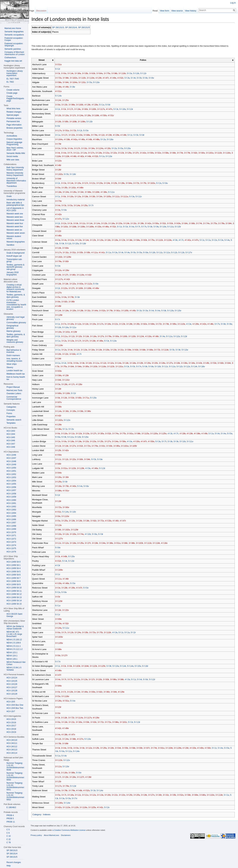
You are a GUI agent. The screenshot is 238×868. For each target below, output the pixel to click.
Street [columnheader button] (43, 60)
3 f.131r (84, 83)
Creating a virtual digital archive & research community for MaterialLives (15, 288)
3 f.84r (74, 367)
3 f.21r (94, 183)
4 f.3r (172, 434)
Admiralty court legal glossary (15, 318)
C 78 (9, 843)
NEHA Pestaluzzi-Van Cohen (16, 663)
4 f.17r (73, 385)
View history (190, 11)
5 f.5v (91, 83)
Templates (11, 423)
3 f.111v (126, 197)
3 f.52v (160, 153)
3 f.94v (82, 367)
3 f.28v (89, 116)
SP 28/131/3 (60, 28)
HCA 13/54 (11, 481)
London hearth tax (14, 371)
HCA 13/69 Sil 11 (14, 591)
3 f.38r (131, 240)
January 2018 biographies (12, 274)
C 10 (9, 836)
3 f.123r (114, 367)
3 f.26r (60, 170)
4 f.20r (109, 149)
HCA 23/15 (11, 719)
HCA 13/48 (11, 461)
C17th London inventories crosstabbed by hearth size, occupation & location (16, 305)
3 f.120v (156, 434)
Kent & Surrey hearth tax (16, 378)
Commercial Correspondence (14, 398)
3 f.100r (81, 105)
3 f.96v (73, 105)
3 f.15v (67, 116)
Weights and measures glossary (15, 341)
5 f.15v (129, 149)
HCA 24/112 (12, 747)
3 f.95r (89, 253)
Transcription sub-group (14, 260)
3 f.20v (75, 311)
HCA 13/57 (11, 490)
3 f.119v (92, 78)
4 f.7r (183, 240)
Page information (14, 125)
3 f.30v (79, 74)
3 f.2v (59, 149)
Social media (12, 156)
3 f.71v (87, 398)
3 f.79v (60, 262)
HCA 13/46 (11, 455)
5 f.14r (198, 367)
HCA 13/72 (11, 539)
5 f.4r (135, 78)
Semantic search (14, 420)
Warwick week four (15, 223)
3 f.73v (60, 201)
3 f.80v (60, 394)
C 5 (8, 830)
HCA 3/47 (11, 444)
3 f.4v (72, 149)
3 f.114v (81, 718)
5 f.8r (144, 135)
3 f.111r (117, 197)
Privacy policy (38, 837)
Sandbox (10, 245)
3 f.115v (147, 434)
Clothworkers (10, 58)
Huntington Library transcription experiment (15, 73)
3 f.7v (65, 324)
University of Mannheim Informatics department (16, 181)
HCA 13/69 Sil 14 (14, 601)
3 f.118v (61, 157)
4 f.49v (115, 78)
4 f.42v (84, 157)
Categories (11, 407)
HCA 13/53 (11, 477)
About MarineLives (53, 837)
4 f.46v (83, 140)
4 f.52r (122, 78)
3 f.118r (158, 543)
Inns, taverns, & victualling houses (14, 360)
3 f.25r (116, 183)
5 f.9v (165, 227)
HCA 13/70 (11, 532)
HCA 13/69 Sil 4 (13, 568)
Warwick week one (15, 214)
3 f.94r (60, 179)
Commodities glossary (16, 323)
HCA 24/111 (12, 743)
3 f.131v (123, 367)
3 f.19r (60, 248)
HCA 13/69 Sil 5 (13, 572)
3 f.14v (85, 153)
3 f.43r (201, 363)
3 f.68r (144, 350)
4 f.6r (177, 240)
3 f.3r (59, 74)
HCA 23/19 (11, 732)
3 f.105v (109, 197)
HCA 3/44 (11, 434)
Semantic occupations (14, 35)
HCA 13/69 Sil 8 (13, 581)
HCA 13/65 (11, 516)
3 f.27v (60, 293)
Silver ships (11, 364)
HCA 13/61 (11, 503)
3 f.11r (78, 153)
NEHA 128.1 (12, 659)
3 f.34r (82, 192)
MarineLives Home (13, 28)
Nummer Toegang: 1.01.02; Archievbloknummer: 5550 (15, 776)
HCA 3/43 (11, 431)
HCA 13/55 (11, 484)
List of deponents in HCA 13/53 (15, 209)
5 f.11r (140, 197)
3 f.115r (84, 78)
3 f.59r (88, 722)
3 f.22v (73, 135)
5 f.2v (105, 140)
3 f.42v (145, 153)
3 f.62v (145, 324)
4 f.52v (88, 791)
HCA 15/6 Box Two (15, 708)
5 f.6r (147, 78)
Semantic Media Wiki (16, 153)
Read (155, 11)
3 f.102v (75, 78)
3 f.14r (72, 74)
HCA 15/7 (11, 711)
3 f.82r (196, 153)
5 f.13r (132, 109)
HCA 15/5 (11, 702)
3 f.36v (60, 429)
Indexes (48, 815)
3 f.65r (80, 398)
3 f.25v (67, 101)
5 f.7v (153, 227)
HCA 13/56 (11, 487)
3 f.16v (113, 223)
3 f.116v (228, 153)
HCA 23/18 (11, 729)
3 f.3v (66, 149)
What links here (13, 109)
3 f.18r (67, 284)
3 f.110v (183, 324)
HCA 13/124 (12, 678)
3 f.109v (99, 227)
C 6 (8, 833)
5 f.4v (140, 227)
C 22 (9, 839)
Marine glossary (13, 331)
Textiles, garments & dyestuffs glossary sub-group (15, 267)
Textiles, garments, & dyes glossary (16, 296)
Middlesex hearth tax (16, 374)
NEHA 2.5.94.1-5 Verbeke (14, 669)
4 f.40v (75, 486)
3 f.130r (68, 394)
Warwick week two (15, 217)
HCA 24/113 (12, 750)
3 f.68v (88, 135)
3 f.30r (94, 197)
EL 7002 (10, 82)
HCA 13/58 (11, 494)
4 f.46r (60, 166)
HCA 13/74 (11, 545)
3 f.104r (87, 666)
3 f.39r (142, 223)
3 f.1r (59, 197)
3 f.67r (148, 748)
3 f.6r (65, 197)
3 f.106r (97, 116)
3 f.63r (94, 74)
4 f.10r (89, 534)
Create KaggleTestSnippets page (15, 99)
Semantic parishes (13, 49)
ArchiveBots (12, 136)
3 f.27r (137, 153)
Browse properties (14, 128)
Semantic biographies (14, 32)
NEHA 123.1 (12, 653)
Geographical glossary (12, 327)
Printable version (14, 118)
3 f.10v (72, 197)
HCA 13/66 (11, 519)
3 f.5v (59, 188)
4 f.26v (73, 588)
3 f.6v (65, 74)
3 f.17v (60, 131)
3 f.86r (133, 543)
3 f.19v (79, 109)
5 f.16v (112, 140)
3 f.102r (60, 257)
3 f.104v (75, 83)
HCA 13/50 (11, 468)
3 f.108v (83, 122)
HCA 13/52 (11, 474)
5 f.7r (93, 206)
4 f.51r (112, 116)
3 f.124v (101, 149)
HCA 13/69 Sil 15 (14, 604)
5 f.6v (153, 78)
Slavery (10, 367)
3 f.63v (179, 223)
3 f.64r (67, 83)
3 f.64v (101, 74)
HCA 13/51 (11, 471)
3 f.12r (73, 337)
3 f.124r (142, 337)
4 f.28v (96, 105)
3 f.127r (82, 777)
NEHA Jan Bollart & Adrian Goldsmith (15, 628)
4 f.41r (103, 253)
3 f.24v (82, 116)
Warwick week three (15, 220)
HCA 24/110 (12, 740)
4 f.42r (90, 275)
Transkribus (12, 186)
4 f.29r (100, 78)
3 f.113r (149, 543)
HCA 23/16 (11, 723)
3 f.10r (90, 363)
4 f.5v (89, 468)
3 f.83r (86, 109)
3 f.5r (66, 206)
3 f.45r (208, 363)
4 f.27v (82, 739)
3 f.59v (167, 153)
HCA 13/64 (11, 513)
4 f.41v (76, 140)
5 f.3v (131, 74)
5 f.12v (68, 219)
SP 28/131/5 (86, 28)
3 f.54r (120, 748)
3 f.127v (61, 539)
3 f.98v (90, 192)
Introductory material (15, 200)
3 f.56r (82, 411)
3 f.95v (175, 324)
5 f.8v (74, 87)
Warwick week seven (16, 233)
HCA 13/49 (11, 465)
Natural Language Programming (14, 143)
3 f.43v (81, 135)
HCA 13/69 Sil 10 (14, 588)
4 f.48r (91, 140)
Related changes (14, 112)
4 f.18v (166, 543)
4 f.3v (190, 324)
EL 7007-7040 (13, 79)
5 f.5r (141, 78)
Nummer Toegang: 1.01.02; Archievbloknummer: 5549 (15, 766)
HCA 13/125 (12, 681)
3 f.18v (60, 192)
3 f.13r (87, 324)
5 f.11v (113, 192)
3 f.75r (145, 183)
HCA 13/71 (11, 536)
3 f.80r (74, 275)
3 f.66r (174, 153)
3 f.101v (211, 153)
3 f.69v (153, 324)
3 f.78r (72, 297)
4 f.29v (118, 135)
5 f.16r (74, 174)
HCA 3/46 (11, 441)
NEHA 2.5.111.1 (14, 646)
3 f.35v (75, 411)
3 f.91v (119, 311)
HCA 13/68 (11, 526)
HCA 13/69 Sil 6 (13, 575)
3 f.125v (164, 434)
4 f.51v (60, 92)
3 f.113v (68, 808)
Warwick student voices (14, 237)
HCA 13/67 (11, 523)
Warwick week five (15, 227)
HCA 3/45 (11, 437)
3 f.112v (90, 284)
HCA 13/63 (11, 510)
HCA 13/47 (11, 458)
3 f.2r (59, 109)
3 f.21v (108, 153)
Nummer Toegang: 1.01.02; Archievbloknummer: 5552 (15, 796)
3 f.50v (152, 153)
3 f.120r (134, 337)
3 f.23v (101, 183)
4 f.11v (96, 253)
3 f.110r (220, 153)
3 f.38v (60, 87)
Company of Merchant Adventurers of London (14, 53)
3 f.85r (67, 122)
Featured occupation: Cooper (14, 39)
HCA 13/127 (12, 687)
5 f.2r (59, 69)
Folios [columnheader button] (144, 60)
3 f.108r (75, 122)
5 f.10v (98, 83)
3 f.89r (67, 744)
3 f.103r (97, 367)
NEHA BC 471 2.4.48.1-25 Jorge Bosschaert (14, 634)
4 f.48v (98, 140)
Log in (233, 3)
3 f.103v (61, 637)
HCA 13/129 (12, 694)
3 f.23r (123, 153)
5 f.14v (60, 96)
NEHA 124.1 (12, 656)
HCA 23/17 (11, 726)
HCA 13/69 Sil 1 (13, 565)
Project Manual (13, 387)
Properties (11, 417)
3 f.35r (87, 74)
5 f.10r (138, 74)
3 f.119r (69, 157)
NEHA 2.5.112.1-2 (14, 649)
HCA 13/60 (11, 500)
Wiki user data (13, 160)
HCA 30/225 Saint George (14, 615)
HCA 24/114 (12, 753)
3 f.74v (208, 223)
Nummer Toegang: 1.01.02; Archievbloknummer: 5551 (15, 786)
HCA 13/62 (11, 507)
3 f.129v (69, 257)
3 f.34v (93, 149)
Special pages (13, 115)
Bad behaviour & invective (14, 351)
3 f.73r (60, 367)
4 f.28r (89, 105)
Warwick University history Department (15, 174)
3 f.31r (86, 149)
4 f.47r (107, 78)
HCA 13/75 (11, 548)
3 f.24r (60, 101)
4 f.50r (209, 748)
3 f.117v (103, 109)
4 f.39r (90, 777)
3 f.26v (75, 192)
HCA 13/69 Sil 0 (13, 562)
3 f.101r (74, 188)
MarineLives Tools (14, 390)
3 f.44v (96, 311)
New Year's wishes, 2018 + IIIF (15, 149)
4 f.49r (67, 87)
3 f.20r (60, 122)
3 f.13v (79, 197)
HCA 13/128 (12, 691)
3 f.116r (124, 74)
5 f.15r (91, 122)
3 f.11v (66, 337)
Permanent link (13, 121)
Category (39, 815)
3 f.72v (60, 78)
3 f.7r (71, 153)
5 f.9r (65, 244)
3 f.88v (60, 649)
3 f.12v (73, 240)
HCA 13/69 (11, 529)
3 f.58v (60, 83)
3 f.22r (60, 231)
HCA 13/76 (11, 552)
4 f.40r (77, 157)
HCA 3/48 (11, 447)
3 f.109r (89, 289)
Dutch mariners (13, 355)
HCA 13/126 (12, 684)
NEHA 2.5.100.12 (14, 640)
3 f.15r (66, 105)
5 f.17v (190, 253)
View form (164, 11)
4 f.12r (103, 135)
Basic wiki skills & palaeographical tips (15, 204)
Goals (9, 196)
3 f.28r (87, 197)
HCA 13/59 (11, 497)
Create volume (13, 90)
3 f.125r (103, 666)
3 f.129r (76, 530)
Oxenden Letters (14, 394)
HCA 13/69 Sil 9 (13, 585)
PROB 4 (10, 815)
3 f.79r (60, 144)
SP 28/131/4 (73, 28)
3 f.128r (60, 315)
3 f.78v (96, 135)
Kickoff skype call (14, 256)
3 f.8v (59, 105)
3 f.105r (127, 311)
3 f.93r (111, 446)
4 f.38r (68, 140)
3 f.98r (67, 78)
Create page (12, 93)
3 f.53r (172, 223)
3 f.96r (116, 74)
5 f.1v (103, 105)
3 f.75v (109, 74)
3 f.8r (77, 223)
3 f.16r (109, 240)
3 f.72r (75, 131)
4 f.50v (105, 116)
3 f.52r (164, 223)
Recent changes (14, 862)
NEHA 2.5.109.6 (14, 643)
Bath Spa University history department (15, 169)
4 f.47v (111, 109)
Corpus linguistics (14, 139)
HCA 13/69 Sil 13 (14, 597)
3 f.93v (203, 153)
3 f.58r (134, 748)
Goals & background (15, 253)
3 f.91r (104, 446)
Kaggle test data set (13, 61)
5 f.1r (132, 135)
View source (176, 11)
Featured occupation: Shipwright (14, 45)
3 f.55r (82, 253)
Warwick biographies (16, 242)
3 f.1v (59, 135)
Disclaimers (67, 837)
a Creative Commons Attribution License (71, 832)
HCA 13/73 (11, 542)
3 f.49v (86, 692)
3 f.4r (59, 153)
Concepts (11, 410)
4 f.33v (107, 227)
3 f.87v (60, 403)
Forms (9, 413)
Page (33, 11)
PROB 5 (10, 819)
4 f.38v (105, 192)
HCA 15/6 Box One (15, 705)
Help (9, 866)
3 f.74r (182, 153)
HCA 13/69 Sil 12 (14, 594)
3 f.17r (72, 109)
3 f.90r (108, 692)
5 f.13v (112, 157)
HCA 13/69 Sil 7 (13, 578)
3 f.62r (95, 521)
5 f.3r (117, 109)
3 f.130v (61, 803)
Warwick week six (14, 230)
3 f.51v (60, 65)
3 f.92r (66, 302)
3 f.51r (74, 253)
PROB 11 (11, 822)
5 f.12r (145, 74)
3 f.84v (60, 686)
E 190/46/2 (11, 807)
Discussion (42, 11)
